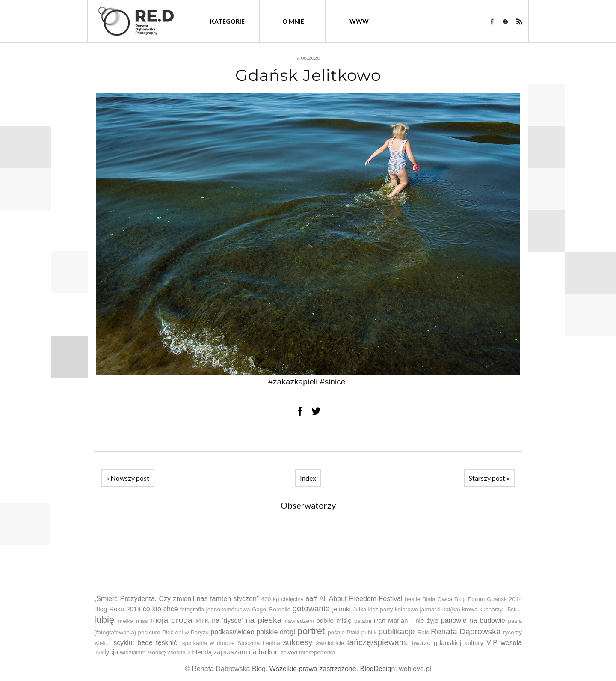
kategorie (227, 21)
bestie (412, 599)
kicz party (381, 609)
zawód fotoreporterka (308, 653)
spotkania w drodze (209, 643)
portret (311, 631)
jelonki (342, 609)
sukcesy (298, 642)
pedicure (149, 632)
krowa (470, 609)
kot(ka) (451, 609)
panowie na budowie (473, 620)
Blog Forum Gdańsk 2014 (488, 599)
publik (369, 632)
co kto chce (160, 609)
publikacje (396, 632)
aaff (311, 599)
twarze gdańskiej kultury (447, 643)
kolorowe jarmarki (418, 609)
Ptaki (353, 632)
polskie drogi (275, 632)
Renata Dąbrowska (466, 632)
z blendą (200, 652)
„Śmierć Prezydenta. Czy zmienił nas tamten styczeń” (176, 599)
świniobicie (330, 643)
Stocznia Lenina (259, 643)
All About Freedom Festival (361, 599)
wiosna (177, 653)
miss (142, 621)
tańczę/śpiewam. (378, 642)
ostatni (363, 621)
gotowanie (311, 608)
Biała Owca (437, 599)
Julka (360, 609)
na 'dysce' (227, 620)
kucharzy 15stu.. (500, 609)
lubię (104, 620)
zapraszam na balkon (246, 652)
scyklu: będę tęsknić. (146, 643)
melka (126, 621)
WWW (359, 21)
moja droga (171, 620)
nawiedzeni (299, 621)
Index (308, 478)
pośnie (336, 632)
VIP (492, 643)
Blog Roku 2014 (117, 609)
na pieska (264, 620)
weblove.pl (415, 669)
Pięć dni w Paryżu (185, 632)
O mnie (293, 21)
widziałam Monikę (143, 653)
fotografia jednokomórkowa (215, 609)
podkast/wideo (232, 632)
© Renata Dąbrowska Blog (225, 669)
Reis (423, 632)
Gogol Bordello (271, 609)
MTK (202, 620)
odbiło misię (334, 620)
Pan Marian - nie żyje (406, 620)
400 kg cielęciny (283, 599)
